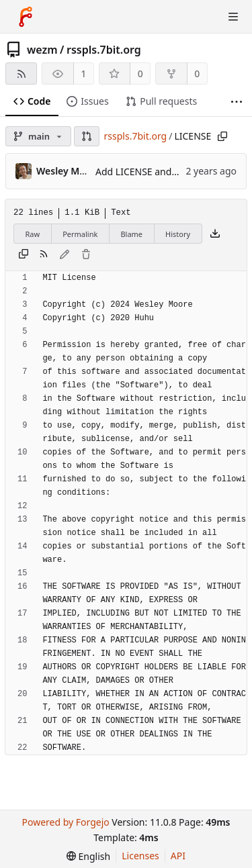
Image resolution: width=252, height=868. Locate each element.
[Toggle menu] (233, 17)
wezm (42, 50)
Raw (33, 234)
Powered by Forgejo (65, 822)
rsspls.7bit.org (104, 50)
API (178, 856)
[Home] (26, 17)
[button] (87, 136)
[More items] (237, 102)
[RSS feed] (21, 74)
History (178, 234)
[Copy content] (24, 255)
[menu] (88, 856)
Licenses (140, 856)
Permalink (80, 234)
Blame (131, 234)
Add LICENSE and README (154, 172)
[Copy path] (222, 136)
